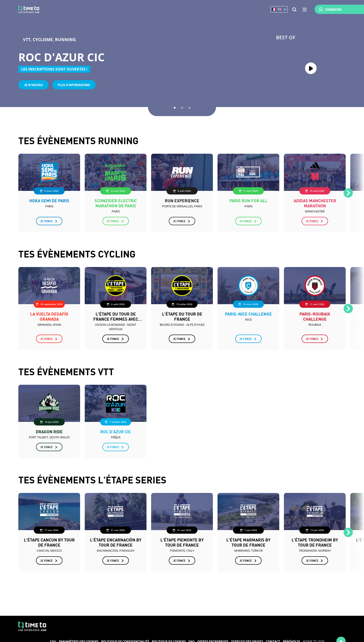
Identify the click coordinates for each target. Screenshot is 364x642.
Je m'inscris (33, 85)
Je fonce (46, 221)
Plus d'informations (74, 85)
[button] (279, 9)
